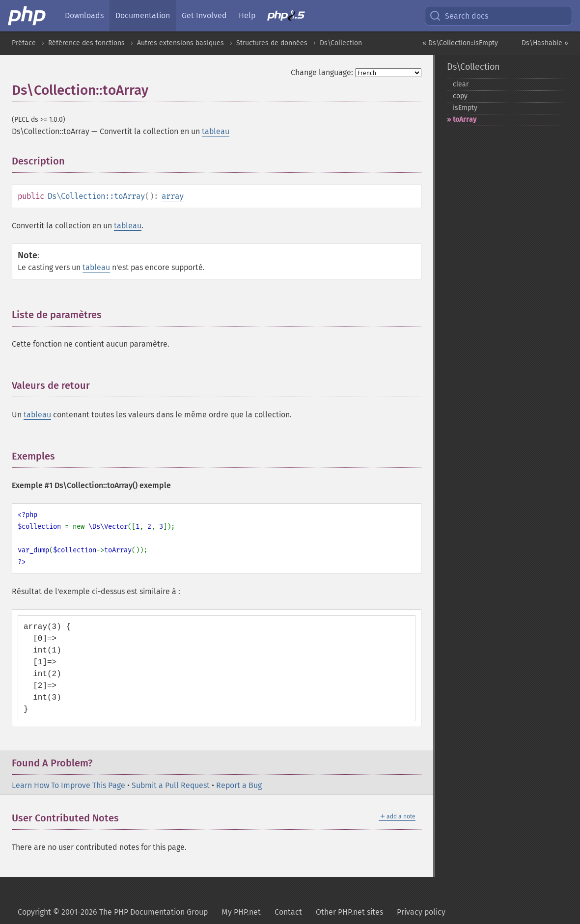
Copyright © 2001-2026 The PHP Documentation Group (113, 912)
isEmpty (465, 108)
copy (460, 96)
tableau (216, 131)
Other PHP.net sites (349, 912)
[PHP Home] (28, 16)
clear (461, 84)
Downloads (84, 15)
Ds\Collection (341, 43)
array (173, 196)
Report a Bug (239, 785)
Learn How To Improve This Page (69, 785)
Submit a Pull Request (171, 785)
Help (247, 15)
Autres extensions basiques (180, 43)
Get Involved (204, 15)
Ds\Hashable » (545, 43)
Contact (288, 912)
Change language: (322, 72)
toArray (465, 120)
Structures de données (272, 43)
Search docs (459, 16)
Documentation (143, 15)
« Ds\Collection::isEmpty (460, 43)
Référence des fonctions (86, 43)
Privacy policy (421, 912)
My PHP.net (241, 912)
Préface (24, 43)
